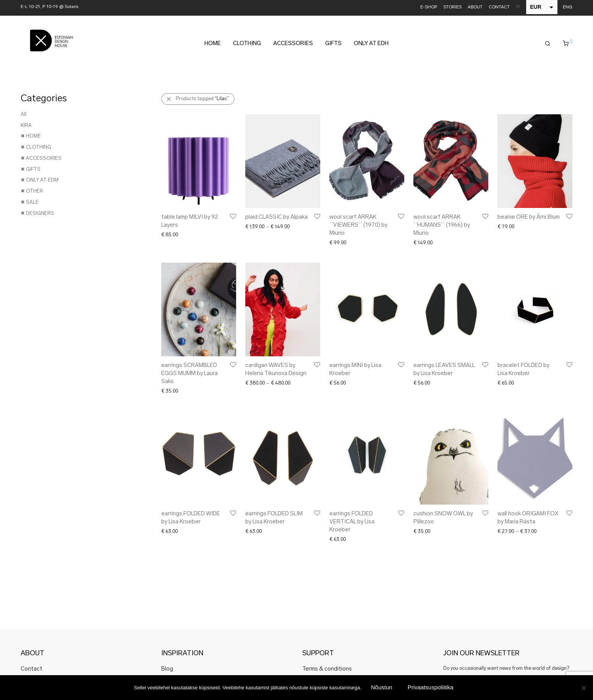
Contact (32, 669)
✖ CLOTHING (36, 147)
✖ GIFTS (31, 170)
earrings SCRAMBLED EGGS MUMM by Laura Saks (190, 374)
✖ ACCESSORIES (41, 158)
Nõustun (382, 687)
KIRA (26, 126)
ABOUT (475, 7)
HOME (213, 44)
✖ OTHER (32, 191)
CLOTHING (247, 44)
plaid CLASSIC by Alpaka (276, 217)
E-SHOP (429, 7)
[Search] (548, 44)
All (23, 115)
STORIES (452, 7)
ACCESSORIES (293, 44)
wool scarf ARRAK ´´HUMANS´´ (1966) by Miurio (442, 225)
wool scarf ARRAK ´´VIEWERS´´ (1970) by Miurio (358, 225)
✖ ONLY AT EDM (40, 180)
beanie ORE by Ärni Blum (529, 217)
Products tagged (202, 99)
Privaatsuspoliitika (431, 687)
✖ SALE (30, 202)
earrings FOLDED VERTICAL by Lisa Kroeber (352, 522)
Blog (167, 669)
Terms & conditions (327, 669)
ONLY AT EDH (371, 44)
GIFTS (333, 44)
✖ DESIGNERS (37, 214)
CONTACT (499, 7)
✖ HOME (31, 136)
